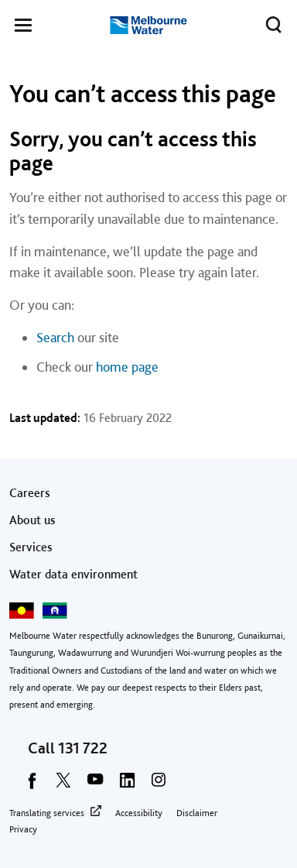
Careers (30, 493)
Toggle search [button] (270, 22)
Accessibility (139, 813)
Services (31, 547)
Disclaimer (197, 813)
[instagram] (159, 785)
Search (55, 337)
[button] (23, 28)
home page (127, 367)
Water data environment (73, 574)
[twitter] (63, 785)
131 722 (83, 748)
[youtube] (95, 785)
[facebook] (32, 785)
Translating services (47, 813)
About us (32, 520)
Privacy (23, 829)
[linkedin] (127, 785)
